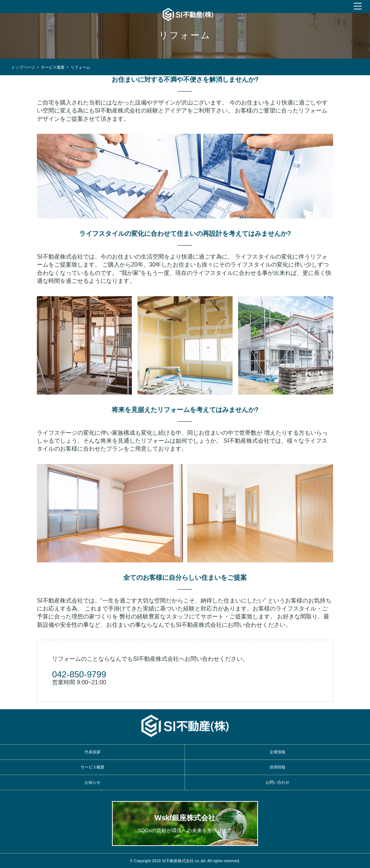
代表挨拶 (92, 752)
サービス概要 (53, 67)
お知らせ (92, 782)
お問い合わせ (277, 782)
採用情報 (277, 767)
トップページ (23, 67)
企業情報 (277, 752)
